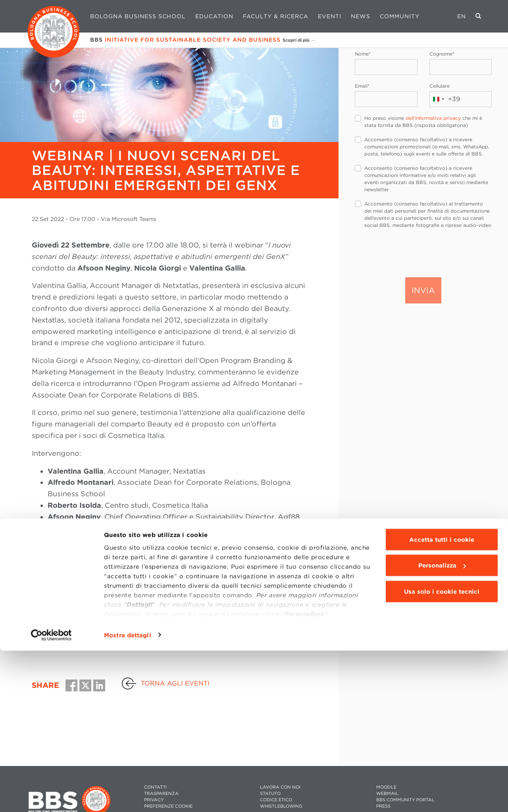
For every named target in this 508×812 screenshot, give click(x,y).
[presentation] (415, 252)
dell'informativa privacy (433, 118)
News (361, 16)
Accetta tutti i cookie (442, 701)
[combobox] (445, 99)
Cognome (442, 54)
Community (400, 16)
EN (462, 16)
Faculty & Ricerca (276, 16)
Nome (363, 54)
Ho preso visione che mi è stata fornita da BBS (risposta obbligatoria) (423, 122)
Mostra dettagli (128, 797)
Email (362, 86)
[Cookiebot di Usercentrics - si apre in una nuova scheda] (51, 797)
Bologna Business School (138, 16)
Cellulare (440, 86)
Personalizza (442, 727)
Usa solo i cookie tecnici (442, 753)
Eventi (330, 16)
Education (214, 16)
